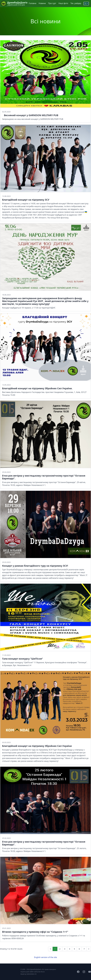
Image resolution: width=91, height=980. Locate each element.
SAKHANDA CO (31, 974)
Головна (32, 3)
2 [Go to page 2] (60, 949)
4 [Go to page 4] (70, 949)
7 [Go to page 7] (84, 949)
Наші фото (63, 3)
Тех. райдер (76, 3)
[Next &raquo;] (89, 949)
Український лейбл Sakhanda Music (33, 972)
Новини (42, 3)
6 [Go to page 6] (79, 949)
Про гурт (52, 3)
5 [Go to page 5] (74, 949)
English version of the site (46, 957)
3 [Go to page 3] (65, 949)
